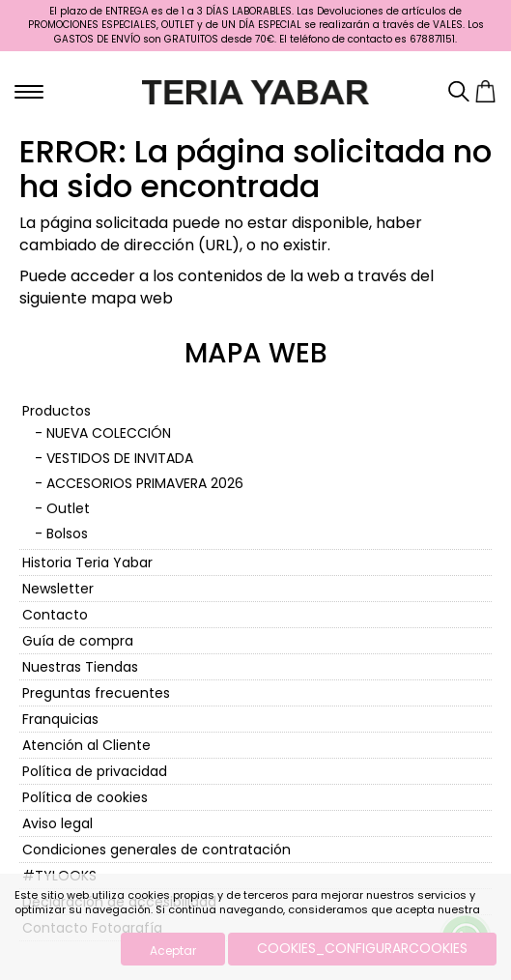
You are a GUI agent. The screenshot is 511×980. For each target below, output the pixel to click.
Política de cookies (85, 797)
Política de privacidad (95, 771)
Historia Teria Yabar (87, 562)
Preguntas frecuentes (96, 693)
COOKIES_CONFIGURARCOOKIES (362, 948)
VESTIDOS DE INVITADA (120, 458)
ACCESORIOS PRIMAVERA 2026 (145, 483)
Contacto (55, 615)
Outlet (68, 508)
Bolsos (67, 533)
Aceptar (173, 951)
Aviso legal (57, 823)
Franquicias (60, 719)
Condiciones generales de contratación (156, 850)
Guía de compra (78, 641)
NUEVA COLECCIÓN (109, 433)
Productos (57, 411)
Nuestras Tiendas (80, 667)
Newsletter (58, 589)
